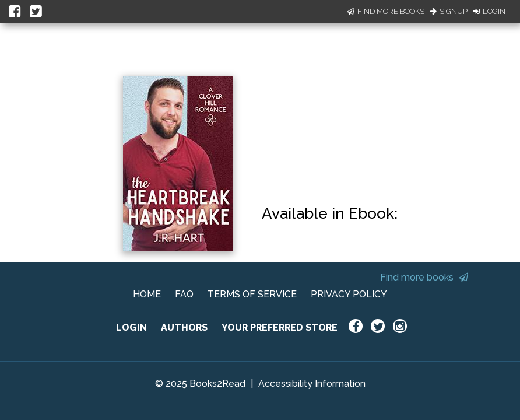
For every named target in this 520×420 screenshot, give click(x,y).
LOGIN (131, 328)
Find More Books (386, 11)
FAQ (184, 294)
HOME (147, 294)
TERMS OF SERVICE (252, 294)
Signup (449, 11)
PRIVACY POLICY (349, 294)
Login (489, 11)
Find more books (424, 277)
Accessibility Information (312, 384)
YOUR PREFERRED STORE (280, 328)
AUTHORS (184, 328)
